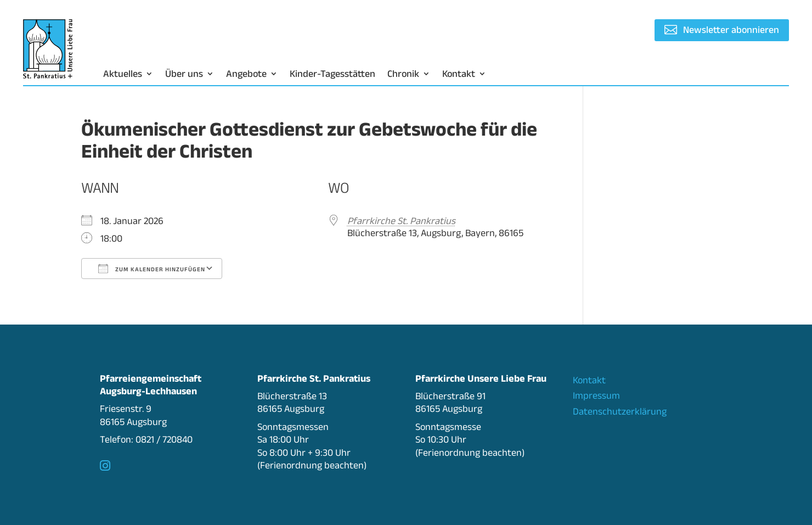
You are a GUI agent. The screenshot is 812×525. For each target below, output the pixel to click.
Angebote (246, 74)
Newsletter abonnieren (731, 30)
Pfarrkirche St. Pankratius (401, 221)
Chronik (403, 74)
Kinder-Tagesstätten (332, 74)
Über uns (184, 74)
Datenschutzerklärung (620, 411)
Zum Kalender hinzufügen (152, 269)
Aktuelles (123, 74)
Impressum (596, 395)
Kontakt (459, 74)
